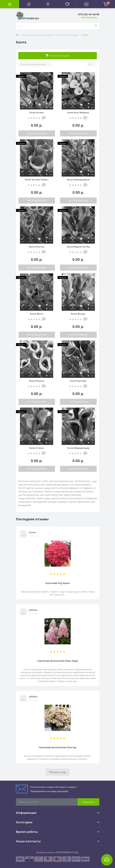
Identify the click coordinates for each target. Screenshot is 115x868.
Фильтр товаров (58, 56)
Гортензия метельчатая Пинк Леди (57, 661)
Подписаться (88, 802)
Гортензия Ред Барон (57, 583)
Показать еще (58, 772)
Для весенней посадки (68, 35)
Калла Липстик (37, 247)
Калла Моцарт (78, 314)
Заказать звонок (89, 17)
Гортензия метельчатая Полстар (58, 747)
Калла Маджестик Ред (78, 247)
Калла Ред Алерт (78, 381)
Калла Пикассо (37, 381)
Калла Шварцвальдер (78, 448)
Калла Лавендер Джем (78, 180)
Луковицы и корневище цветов (37, 35)
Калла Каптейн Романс (37, 180)
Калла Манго (37, 314)
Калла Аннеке (37, 112)
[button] (48, 4)
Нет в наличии (37, 133)
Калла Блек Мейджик (78, 112)
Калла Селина (37, 448)
